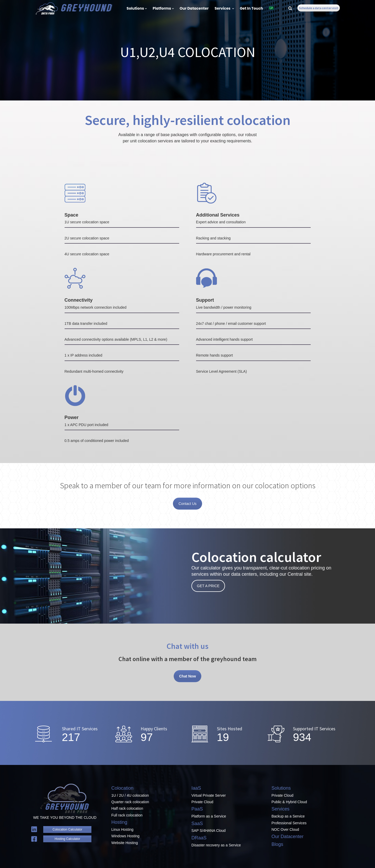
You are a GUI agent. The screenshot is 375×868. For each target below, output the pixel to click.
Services (224, 8)
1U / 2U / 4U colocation (130, 795)
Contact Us (187, 504)
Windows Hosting (126, 836)
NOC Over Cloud (285, 829)
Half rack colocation (127, 808)
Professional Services (289, 823)
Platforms (163, 8)
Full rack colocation (127, 815)
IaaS (196, 788)
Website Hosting (125, 843)
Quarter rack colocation (130, 802)
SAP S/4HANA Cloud (208, 831)
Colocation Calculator (67, 829)
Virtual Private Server (209, 795)
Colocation (123, 788)
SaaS (197, 823)
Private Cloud (202, 802)
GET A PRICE (208, 586)
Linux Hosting (123, 829)
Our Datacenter (194, 8)
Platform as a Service (209, 816)
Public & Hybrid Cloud (289, 802)
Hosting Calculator (67, 839)
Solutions (137, 8)
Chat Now (188, 676)
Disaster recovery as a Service (216, 845)
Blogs (277, 844)
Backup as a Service (288, 816)
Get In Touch (251, 8)
